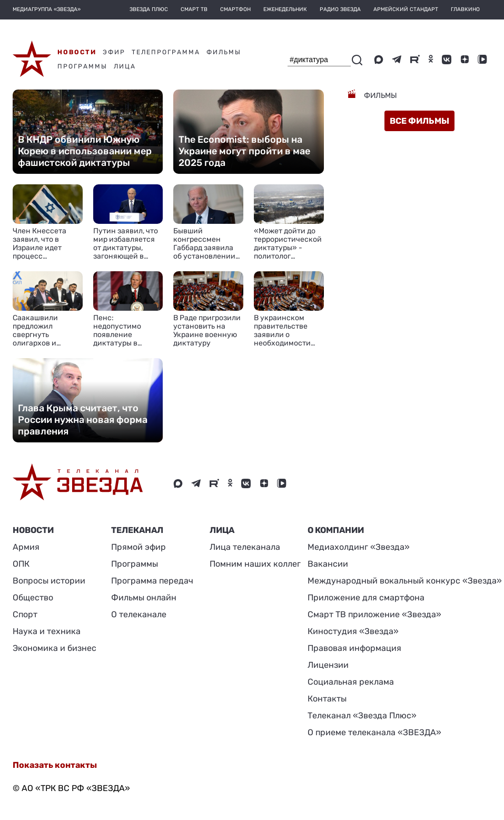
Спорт (25, 614)
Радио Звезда (340, 9)
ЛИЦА (222, 530)
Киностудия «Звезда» (353, 631)
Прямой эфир (139, 547)
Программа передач (152, 581)
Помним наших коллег (255, 564)
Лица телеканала (245, 547)
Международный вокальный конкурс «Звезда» (405, 581)
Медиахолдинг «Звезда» (359, 547)
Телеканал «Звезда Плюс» (362, 715)
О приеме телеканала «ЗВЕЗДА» (374, 732)
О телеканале (139, 614)
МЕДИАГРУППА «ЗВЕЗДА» (47, 9)
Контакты (327, 699)
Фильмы (380, 96)
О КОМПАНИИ (336, 530)
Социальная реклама (351, 682)
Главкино (465, 9)
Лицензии (328, 665)
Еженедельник (285, 9)
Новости (33, 530)
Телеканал (137, 530)
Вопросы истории (49, 581)
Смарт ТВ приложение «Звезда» (374, 614)
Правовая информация (354, 648)
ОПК (21, 564)
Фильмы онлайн (144, 597)
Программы (135, 564)
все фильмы (419, 121)
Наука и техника (47, 631)
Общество (33, 597)
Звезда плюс (149, 9)
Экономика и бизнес (55, 648)
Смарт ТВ (194, 9)
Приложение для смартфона (366, 597)
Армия (26, 547)
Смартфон (235, 9)
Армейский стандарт (406, 9)
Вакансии (328, 564)
